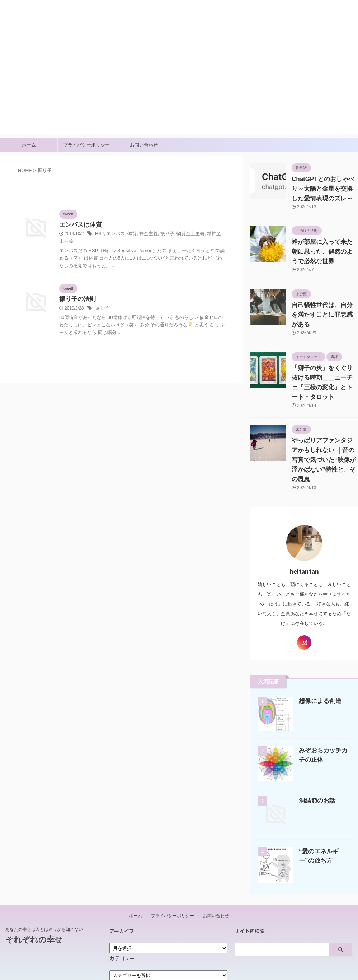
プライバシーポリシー (86, 145)
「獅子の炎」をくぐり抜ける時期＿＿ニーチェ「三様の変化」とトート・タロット (324, 368)
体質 (129, 234)
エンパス (114, 234)
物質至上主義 (184, 234)
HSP (99, 234)
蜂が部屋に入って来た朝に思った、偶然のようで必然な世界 (324, 252)
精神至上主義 (212, 234)
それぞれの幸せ (29, 20)
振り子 (162, 234)
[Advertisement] (179, 84)
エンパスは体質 (79, 225)
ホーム (29, 145)
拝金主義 (145, 234)
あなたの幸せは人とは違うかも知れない (44, 900)
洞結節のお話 (315, 772)
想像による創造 (318, 672)
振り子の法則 (76, 292)
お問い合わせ (144, 145)
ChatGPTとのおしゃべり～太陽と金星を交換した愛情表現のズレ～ (324, 189)
